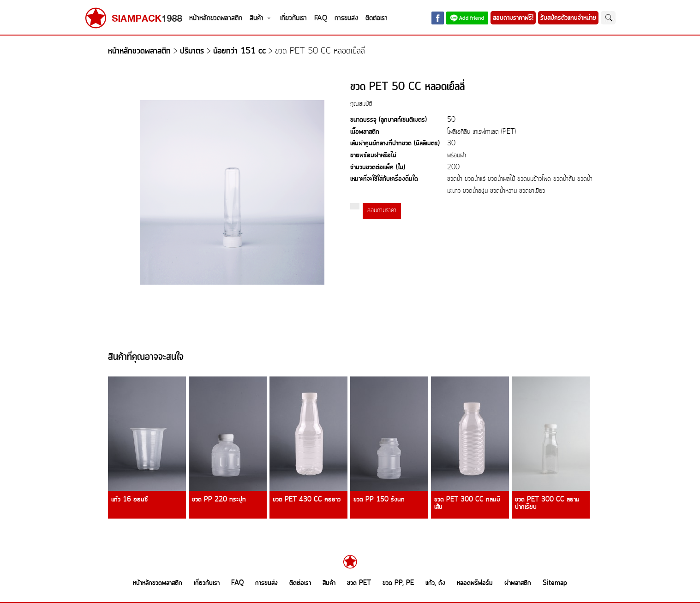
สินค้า (257, 18)
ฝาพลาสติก (518, 583)
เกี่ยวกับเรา (293, 18)
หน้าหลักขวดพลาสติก (216, 18)
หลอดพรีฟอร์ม (475, 583)
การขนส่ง (346, 18)
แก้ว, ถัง (435, 583)
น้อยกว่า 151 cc (239, 51)
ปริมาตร (192, 51)
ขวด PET (359, 583)
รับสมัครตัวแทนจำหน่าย (568, 18)
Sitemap (555, 583)
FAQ (321, 18)
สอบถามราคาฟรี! (513, 18)
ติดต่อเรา (377, 18)
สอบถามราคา (382, 211)
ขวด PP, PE (398, 583)
